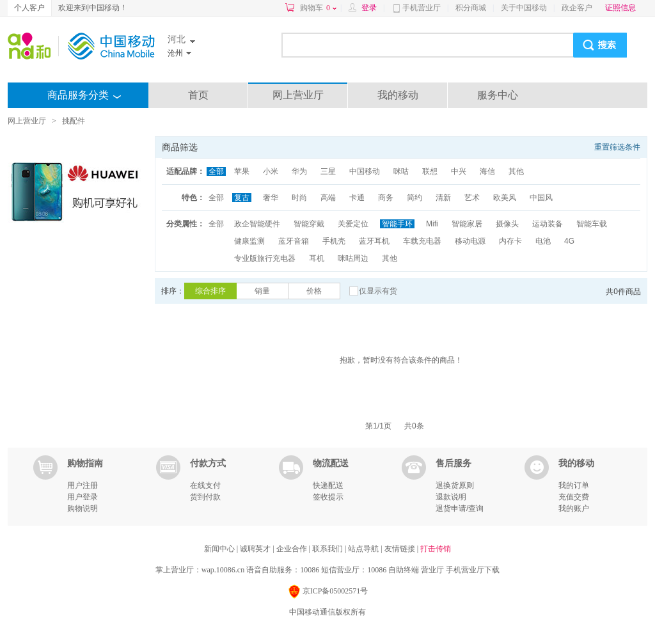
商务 (386, 198)
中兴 (459, 171)
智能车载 (592, 224)
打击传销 (436, 549)
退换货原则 (455, 485)
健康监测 (249, 241)
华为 (299, 171)
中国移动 (365, 171)
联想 (430, 171)
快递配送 (328, 485)
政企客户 (577, 8)
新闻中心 (220, 549)
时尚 (299, 198)
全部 (216, 171)
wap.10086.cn (223, 570)
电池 (543, 241)
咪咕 (401, 171)
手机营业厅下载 (473, 570)
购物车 (318, 8)
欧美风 (505, 198)
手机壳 (334, 241)
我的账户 (574, 508)
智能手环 (397, 224)
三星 (328, 171)
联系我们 (328, 549)
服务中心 (498, 95)
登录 (369, 8)
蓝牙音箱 (294, 241)
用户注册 (83, 485)
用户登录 (83, 497)
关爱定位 (353, 224)
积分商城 (471, 8)
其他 (516, 171)
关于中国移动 (524, 8)
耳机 (317, 258)
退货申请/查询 (460, 508)
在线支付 (205, 485)
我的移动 (398, 95)
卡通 (357, 198)
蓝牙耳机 (374, 241)
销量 (262, 291)
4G (569, 241)
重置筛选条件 (617, 147)
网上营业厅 (298, 95)
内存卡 (510, 241)
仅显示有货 (378, 291)
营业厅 (432, 570)
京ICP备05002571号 (328, 592)
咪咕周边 (353, 258)
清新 (443, 198)
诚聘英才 (256, 549)
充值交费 (574, 497)
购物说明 (83, 508)
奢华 (271, 198)
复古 (242, 198)
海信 (487, 171)
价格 (314, 291)
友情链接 (401, 549)
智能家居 (467, 224)
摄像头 (507, 224)
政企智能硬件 (257, 224)
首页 (198, 95)
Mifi (432, 224)
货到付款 (205, 497)
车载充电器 (422, 241)
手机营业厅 (422, 8)
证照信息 (620, 8)
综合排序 (210, 291)
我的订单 (574, 485)
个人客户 (29, 8)
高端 (328, 198)
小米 (271, 171)
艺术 (472, 198)
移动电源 (470, 241)
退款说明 (451, 497)
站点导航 (364, 549)
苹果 (242, 171)
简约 (414, 198)
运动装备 (548, 224)
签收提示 (328, 497)
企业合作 (293, 549)
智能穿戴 (309, 224)
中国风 (541, 198)
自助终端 (404, 570)
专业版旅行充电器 (265, 258)
